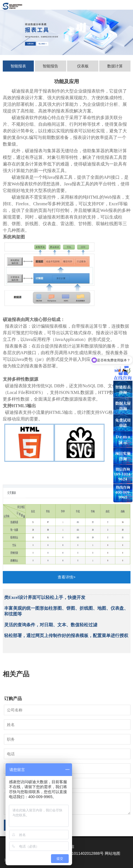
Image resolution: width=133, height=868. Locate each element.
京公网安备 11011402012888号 (76, 853)
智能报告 (50, 66)
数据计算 (115, 66)
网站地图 (112, 853)
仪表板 (83, 66)
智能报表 (18, 66)
